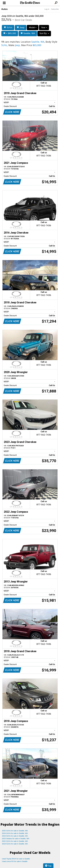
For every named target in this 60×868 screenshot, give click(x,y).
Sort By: (44, 33)
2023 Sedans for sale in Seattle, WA (16, 839)
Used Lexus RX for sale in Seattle (15, 861)
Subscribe (55, 9)
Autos (4, 9)
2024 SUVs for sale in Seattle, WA (15, 833)
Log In (47, 9)
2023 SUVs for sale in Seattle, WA (15, 836)
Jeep (21, 27)
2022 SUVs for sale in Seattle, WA (15, 841)
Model (33, 27)
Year (44, 27)
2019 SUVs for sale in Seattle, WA (15, 844)
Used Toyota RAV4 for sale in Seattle (16, 859)
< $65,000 (10, 33)
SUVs (8, 27)
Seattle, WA (28, 33)
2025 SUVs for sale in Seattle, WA (15, 831)
